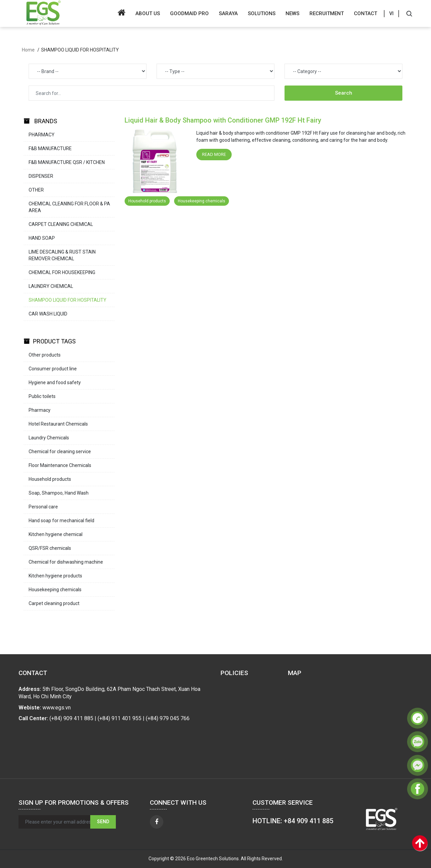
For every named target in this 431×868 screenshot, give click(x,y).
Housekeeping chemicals (55, 590)
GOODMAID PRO (189, 13)
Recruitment (327, 13)
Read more (214, 154)
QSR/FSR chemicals (50, 548)
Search (344, 93)
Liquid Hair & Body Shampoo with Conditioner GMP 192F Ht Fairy (223, 120)
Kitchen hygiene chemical (56, 534)
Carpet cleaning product (54, 603)
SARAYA (228, 13)
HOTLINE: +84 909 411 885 (293, 821)
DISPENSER (41, 176)
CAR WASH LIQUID (48, 314)
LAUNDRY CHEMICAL (51, 286)
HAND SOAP (42, 238)
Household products (50, 479)
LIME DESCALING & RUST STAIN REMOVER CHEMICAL (62, 255)
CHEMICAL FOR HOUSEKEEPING (62, 272)
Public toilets (42, 396)
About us (148, 13)
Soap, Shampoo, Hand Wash (59, 493)
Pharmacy (40, 410)
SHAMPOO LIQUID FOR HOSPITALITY (68, 300)
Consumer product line (53, 369)
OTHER (36, 190)
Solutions (262, 13)
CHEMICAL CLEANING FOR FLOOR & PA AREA (69, 207)
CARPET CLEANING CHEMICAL (61, 224)
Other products (45, 355)
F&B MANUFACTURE (50, 148)
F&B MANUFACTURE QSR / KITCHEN (67, 162)
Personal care (43, 507)
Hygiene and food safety (55, 382)
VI (391, 13)
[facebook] (157, 822)
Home (28, 50)
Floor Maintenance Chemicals (60, 465)
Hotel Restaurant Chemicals (58, 424)
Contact (366, 13)
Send (103, 822)
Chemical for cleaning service (60, 452)
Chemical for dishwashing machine (66, 562)
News (292, 13)
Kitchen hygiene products (55, 576)
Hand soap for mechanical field (61, 521)
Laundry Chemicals (49, 438)
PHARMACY (42, 135)
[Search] (409, 13)
